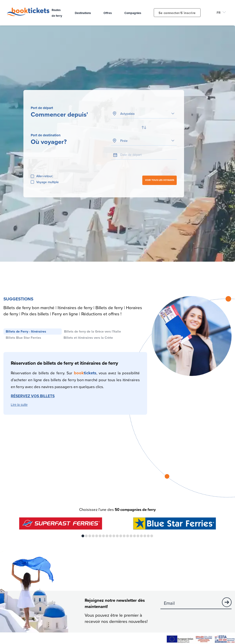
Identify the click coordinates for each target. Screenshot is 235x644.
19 (145, 536)
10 (114, 536)
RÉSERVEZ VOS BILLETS (33, 396)
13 (124, 536)
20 (148, 536)
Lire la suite (19, 405)
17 (138, 536)
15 (131, 536)
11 (117, 536)
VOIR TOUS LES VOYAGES (160, 180)
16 (134, 536)
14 (128, 536)
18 (141, 536)
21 (152, 536)
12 (121, 536)
